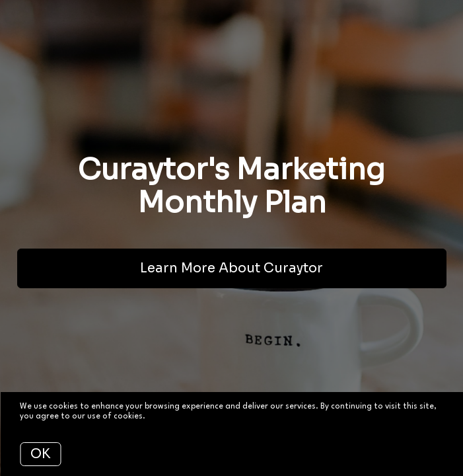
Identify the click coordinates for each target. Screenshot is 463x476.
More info (166, 416)
